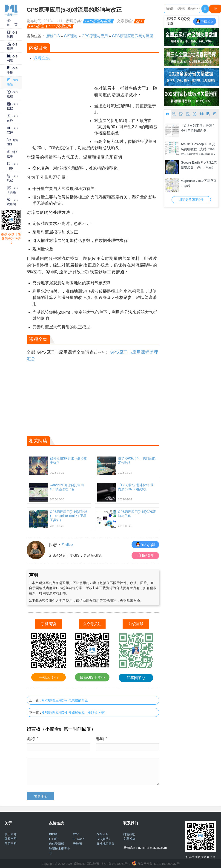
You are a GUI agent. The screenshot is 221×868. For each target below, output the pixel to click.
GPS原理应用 (60, 26)
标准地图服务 (106, 844)
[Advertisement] (59, 114)
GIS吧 (53, 839)
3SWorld (79, 839)
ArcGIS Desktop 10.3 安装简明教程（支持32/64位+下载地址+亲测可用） (199, 149)
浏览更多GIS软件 (191, 199)
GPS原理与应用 (98, 21)
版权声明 (11, 839)
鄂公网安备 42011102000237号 (159, 864)
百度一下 (205, 10)
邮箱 (102, 739)
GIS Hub (102, 834)
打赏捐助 (129, 834)
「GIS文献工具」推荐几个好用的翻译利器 (198, 128)
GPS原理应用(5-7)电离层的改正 (65, 700)
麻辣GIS (53, 36)
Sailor (67, 545)
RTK (76, 834)
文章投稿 (129, 839)
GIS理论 (71, 36)
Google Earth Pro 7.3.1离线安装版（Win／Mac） (199, 165)
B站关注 (145, 555)
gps (139, 21)
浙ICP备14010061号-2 (115, 864)
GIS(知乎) (103, 839)
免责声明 (11, 843)
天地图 (77, 844)
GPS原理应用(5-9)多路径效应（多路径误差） (75, 712)
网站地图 (93, 864)
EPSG (53, 834)
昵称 (33, 739)
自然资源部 (56, 844)
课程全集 (42, 58)
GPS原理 (37, 26)
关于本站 (11, 834)
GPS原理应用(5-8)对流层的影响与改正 (144, 36)
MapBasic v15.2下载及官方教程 (199, 183)
